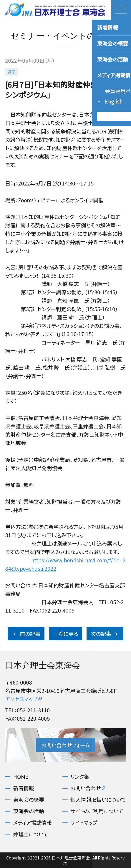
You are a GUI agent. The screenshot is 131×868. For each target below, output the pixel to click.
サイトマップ (84, 822)
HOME (21, 777)
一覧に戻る (66, 634)
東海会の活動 (29, 811)
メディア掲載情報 (32, 822)
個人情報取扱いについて (98, 800)
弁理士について (31, 834)
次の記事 (105, 634)
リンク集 (80, 777)
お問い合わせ (88, 788)
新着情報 (24, 788)
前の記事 (26, 634)
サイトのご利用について (97, 811)
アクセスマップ (24, 699)
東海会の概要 (29, 800)
